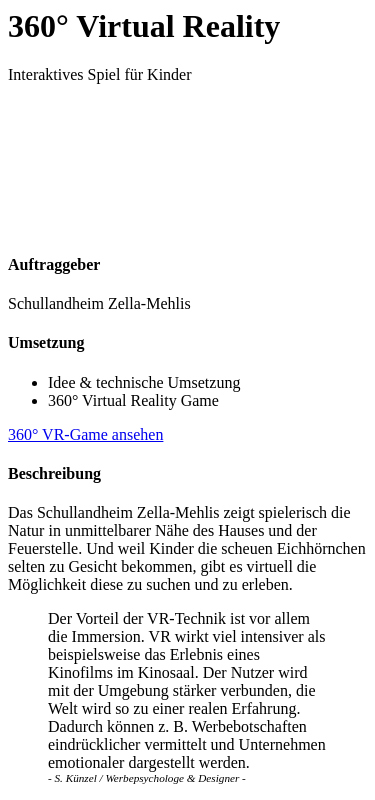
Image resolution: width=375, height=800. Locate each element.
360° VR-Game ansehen (85, 434)
